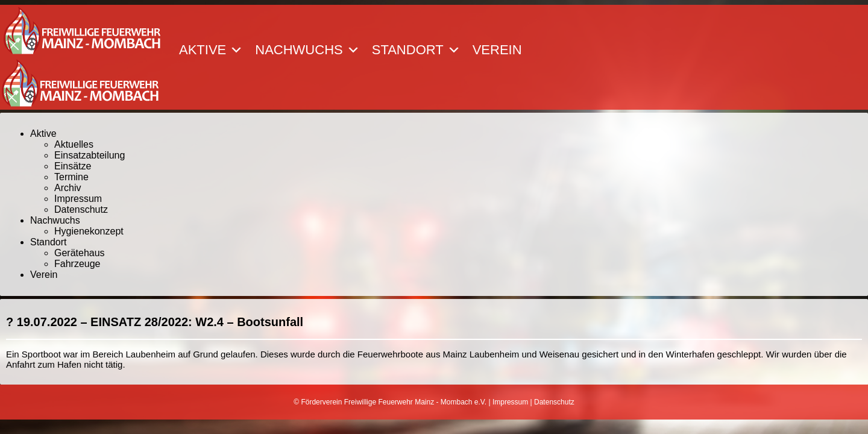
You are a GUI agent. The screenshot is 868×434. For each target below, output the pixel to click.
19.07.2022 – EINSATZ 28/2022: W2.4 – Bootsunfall (160, 322)
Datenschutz (81, 209)
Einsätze (73, 166)
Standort (416, 50)
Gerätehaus (80, 253)
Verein (497, 50)
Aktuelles (74, 144)
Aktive (211, 50)
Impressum (78, 199)
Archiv (68, 188)
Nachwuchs (307, 50)
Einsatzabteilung (90, 155)
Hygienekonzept (89, 231)
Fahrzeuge (77, 264)
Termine (71, 177)
